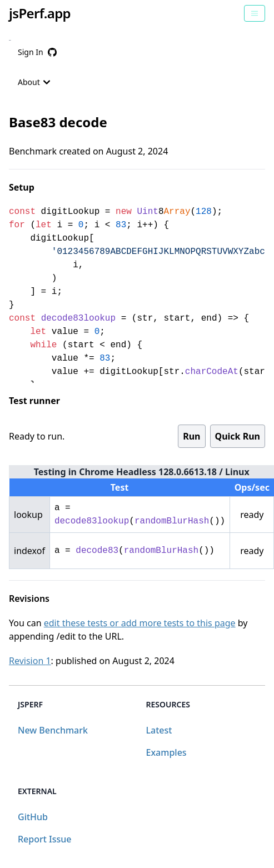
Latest (159, 730)
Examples (166, 752)
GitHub (33, 817)
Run (191, 436)
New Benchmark (53, 730)
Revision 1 (30, 661)
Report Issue (44, 839)
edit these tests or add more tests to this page (140, 623)
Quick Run (238, 436)
